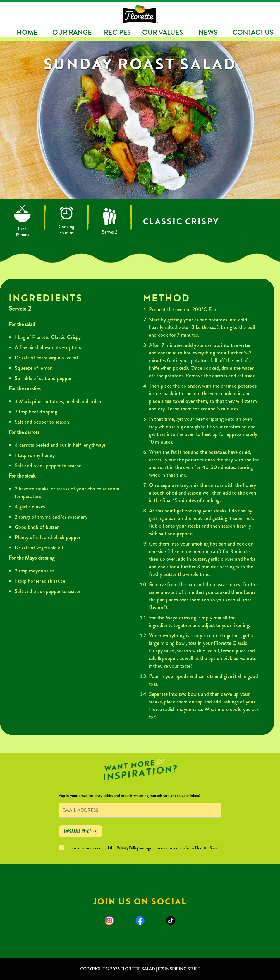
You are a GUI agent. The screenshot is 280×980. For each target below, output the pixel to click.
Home (27, 32)
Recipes (117, 32)
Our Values (163, 32)
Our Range (72, 32)
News (208, 32)
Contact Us (253, 32)
